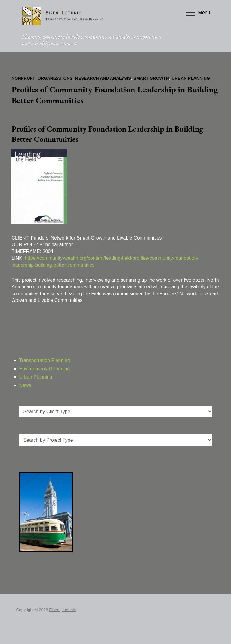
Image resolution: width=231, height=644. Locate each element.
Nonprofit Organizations (42, 78)
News (25, 385)
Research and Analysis (103, 78)
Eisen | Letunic (62, 610)
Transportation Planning (44, 360)
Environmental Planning (44, 369)
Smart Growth (151, 78)
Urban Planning (191, 78)
